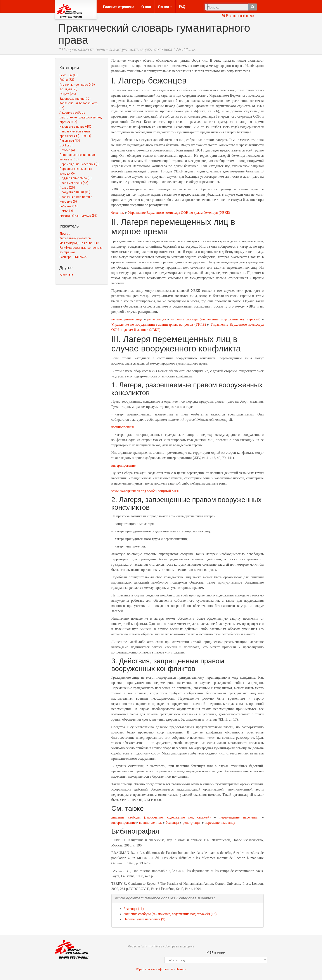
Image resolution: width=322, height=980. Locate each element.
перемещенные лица (127, 319)
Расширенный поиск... (239, 15)
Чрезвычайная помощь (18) (78, 215)
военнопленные (123, 427)
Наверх (181, 969)
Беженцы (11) (68, 75)
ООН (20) (66, 145)
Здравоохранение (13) (75, 98)
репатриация (157, 319)
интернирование (124, 465)
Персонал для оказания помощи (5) (76, 171)
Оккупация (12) (70, 140)
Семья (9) (66, 211)
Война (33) (67, 79)
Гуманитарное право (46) (77, 84)
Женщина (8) (68, 89)
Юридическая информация (155, 969)
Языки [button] (165, 7)
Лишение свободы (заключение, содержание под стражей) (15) (81, 117)
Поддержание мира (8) (75, 178)
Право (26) (67, 187)
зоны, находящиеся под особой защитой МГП (145, 491)
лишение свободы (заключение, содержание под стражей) (216, 319)
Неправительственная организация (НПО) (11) (75, 133)
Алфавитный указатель (75, 238)
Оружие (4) (67, 150)
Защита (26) (68, 94)
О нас (146, 7)
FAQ (182, 7)
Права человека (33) (74, 183)
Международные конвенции (79, 243)
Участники (66, 275)
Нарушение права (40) (75, 126)
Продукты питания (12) (75, 192)
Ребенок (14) (68, 206)
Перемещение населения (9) (79, 164)
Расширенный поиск (73, 257)
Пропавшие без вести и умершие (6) (76, 199)
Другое (65, 233)
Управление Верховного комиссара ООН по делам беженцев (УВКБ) (179, 213)
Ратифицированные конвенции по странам (81, 250)
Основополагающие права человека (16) (78, 157)
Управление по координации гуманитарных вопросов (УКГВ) (159, 324)
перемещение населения (239, 817)
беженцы (118, 213)
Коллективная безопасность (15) (79, 105)
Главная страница (119, 7)
